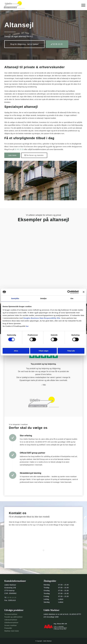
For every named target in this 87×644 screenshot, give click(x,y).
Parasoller (8, 628)
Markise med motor (12, 631)
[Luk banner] (84, 292)
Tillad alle (71, 351)
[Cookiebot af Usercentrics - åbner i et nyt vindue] (69, 292)
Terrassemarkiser (11, 614)
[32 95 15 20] (57, 44)
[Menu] (82, 5)
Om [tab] (72, 298)
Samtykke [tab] (15, 298)
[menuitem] (82, 5)
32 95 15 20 (19, 149)
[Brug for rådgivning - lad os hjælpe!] (24, 44)
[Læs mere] (12, 155)
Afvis (16, 351)
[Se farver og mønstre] (34, 155)
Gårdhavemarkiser (11, 623)
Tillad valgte (43, 351)
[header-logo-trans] (14, 5)
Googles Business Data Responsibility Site (42, 318)
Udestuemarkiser (11, 620)
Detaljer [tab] (43, 298)
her (27, 326)
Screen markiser (10, 625)
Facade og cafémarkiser (13, 617)
